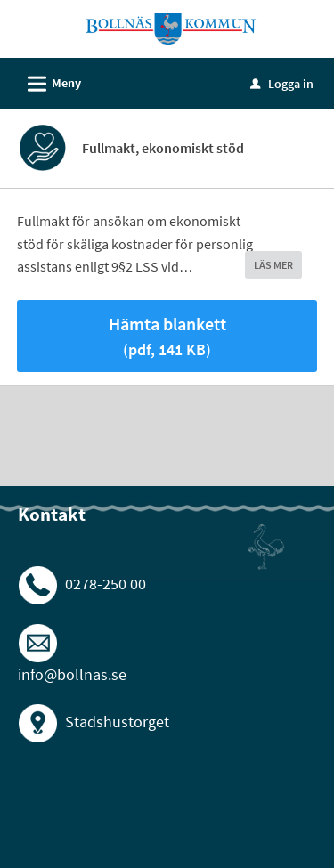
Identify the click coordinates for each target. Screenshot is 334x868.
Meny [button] (49, 81)
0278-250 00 (106, 583)
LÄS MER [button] (273, 265)
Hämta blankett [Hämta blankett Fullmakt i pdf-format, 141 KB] (167, 336)
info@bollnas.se (72, 674)
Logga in (282, 84)
